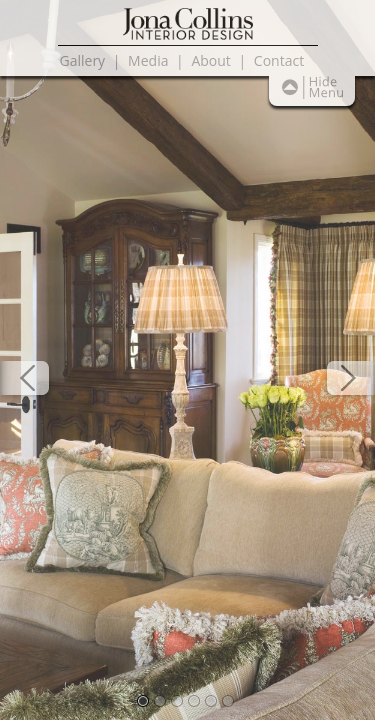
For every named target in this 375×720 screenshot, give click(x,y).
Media (148, 60)
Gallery (83, 60)
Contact (279, 60)
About (210, 60)
